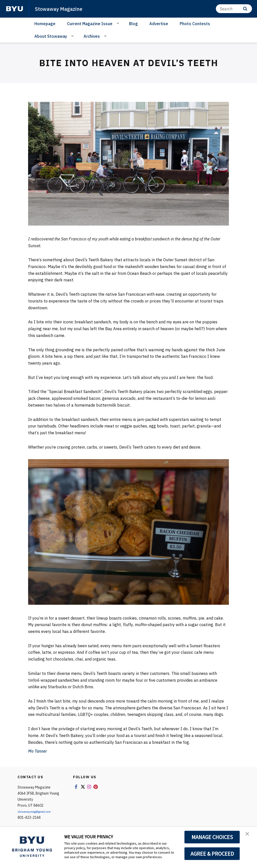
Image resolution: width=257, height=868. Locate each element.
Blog (133, 24)
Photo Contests (195, 24)
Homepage (45, 24)
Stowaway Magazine (63, 9)
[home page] (15, 9)
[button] (249, 836)
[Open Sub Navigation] (119, 23)
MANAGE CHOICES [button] (212, 837)
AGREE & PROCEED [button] (212, 854)
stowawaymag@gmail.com (39, 811)
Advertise (159, 24)
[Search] (234, 9)
